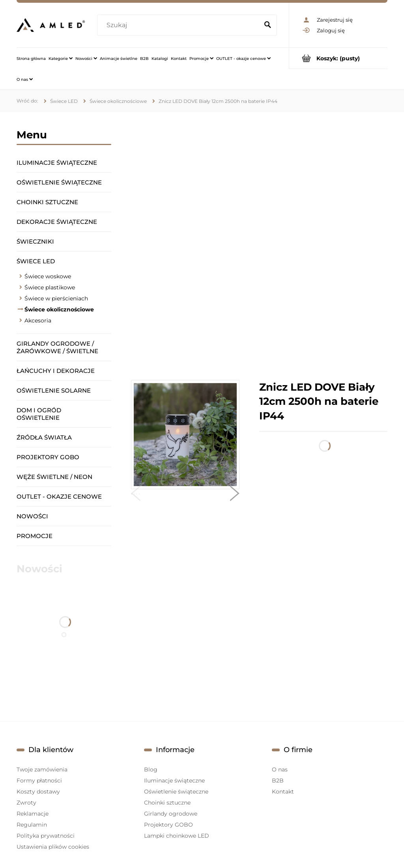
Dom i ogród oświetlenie (39, 414)
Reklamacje (33, 814)
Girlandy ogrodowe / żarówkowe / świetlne (57, 347)
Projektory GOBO (48, 457)
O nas (280, 769)
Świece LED (36, 261)
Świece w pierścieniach (56, 298)
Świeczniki (35, 241)
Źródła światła (44, 437)
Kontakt (283, 792)
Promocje (35, 536)
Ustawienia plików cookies (53, 847)
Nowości (32, 516)
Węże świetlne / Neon (54, 477)
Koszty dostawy (38, 792)
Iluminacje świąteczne (57, 163)
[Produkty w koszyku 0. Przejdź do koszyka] (338, 58)
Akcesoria (38, 320)
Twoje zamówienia (42, 769)
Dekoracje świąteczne (57, 222)
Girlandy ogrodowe (171, 814)
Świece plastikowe (50, 287)
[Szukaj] (267, 25)
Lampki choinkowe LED (177, 836)
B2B (278, 780)
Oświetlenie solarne (54, 390)
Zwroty (26, 803)
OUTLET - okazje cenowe (59, 496)
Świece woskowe (48, 276)
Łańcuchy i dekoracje (56, 371)
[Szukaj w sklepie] (180, 25)
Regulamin (32, 825)
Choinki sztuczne (47, 202)
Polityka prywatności (46, 836)
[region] (259, 246)
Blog (151, 769)
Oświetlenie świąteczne (59, 182)
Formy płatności (39, 780)
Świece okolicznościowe (59, 309)
